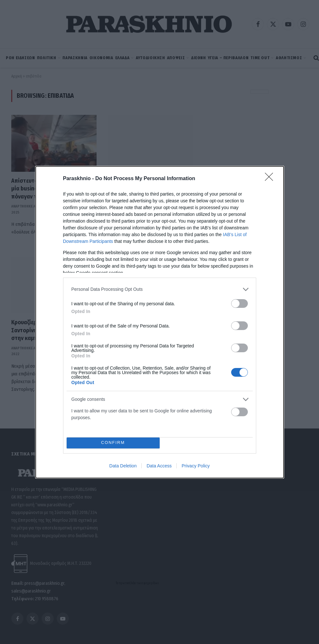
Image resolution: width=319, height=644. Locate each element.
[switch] (239, 304)
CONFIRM (113, 443)
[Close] (271, 179)
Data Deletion (123, 466)
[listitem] (160, 289)
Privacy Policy (196, 466)
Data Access (159, 466)
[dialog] (160, 322)
